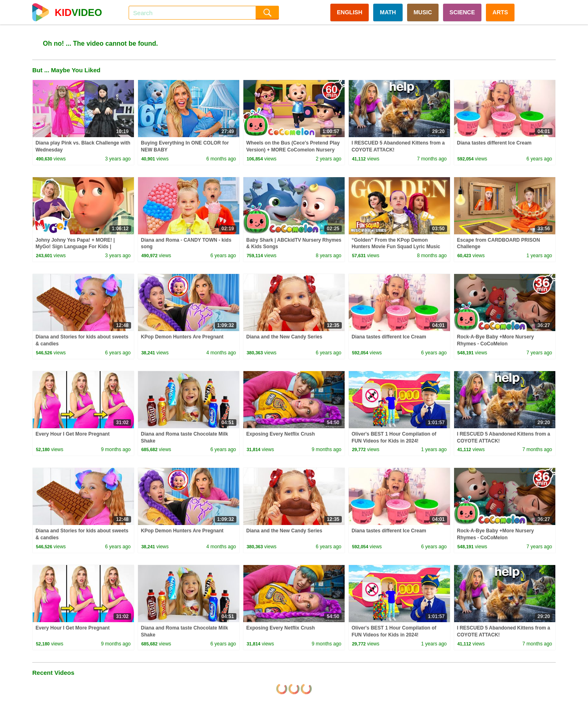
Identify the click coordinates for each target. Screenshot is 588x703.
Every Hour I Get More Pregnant (72, 434)
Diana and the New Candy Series (284, 337)
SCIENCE (462, 12)
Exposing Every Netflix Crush (281, 434)
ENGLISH (350, 12)
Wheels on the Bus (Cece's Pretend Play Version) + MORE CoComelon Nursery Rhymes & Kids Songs (293, 150)
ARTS (500, 12)
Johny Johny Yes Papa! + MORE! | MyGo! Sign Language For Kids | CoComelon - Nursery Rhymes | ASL (78, 247)
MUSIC (423, 12)
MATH (388, 12)
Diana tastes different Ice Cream (494, 143)
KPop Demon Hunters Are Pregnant (182, 337)
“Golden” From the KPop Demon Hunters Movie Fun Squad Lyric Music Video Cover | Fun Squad (396, 247)
